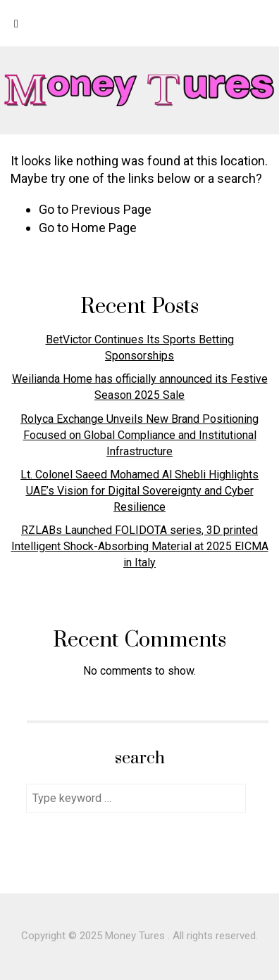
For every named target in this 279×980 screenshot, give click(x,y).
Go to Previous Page (95, 209)
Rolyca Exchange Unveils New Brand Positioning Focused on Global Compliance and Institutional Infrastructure (139, 435)
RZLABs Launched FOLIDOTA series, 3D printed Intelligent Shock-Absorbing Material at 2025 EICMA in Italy (140, 546)
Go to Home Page (88, 228)
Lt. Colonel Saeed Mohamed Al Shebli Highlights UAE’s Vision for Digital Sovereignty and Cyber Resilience (139, 491)
